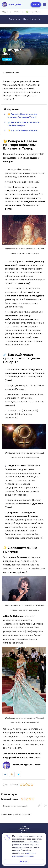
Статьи (17, 12)
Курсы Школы (24, 829)
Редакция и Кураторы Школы (27, 765)
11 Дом (5, 12)
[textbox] (21, 806)
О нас (24, 826)
